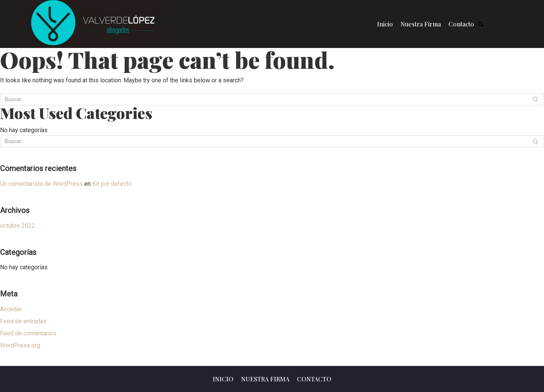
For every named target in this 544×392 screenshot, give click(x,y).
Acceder (11, 309)
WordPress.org (20, 345)
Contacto (461, 24)
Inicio (385, 24)
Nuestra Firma (421, 24)
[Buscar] (535, 99)
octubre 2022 (18, 226)
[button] (481, 24)
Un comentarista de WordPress (41, 184)
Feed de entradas (23, 321)
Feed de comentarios (28, 333)
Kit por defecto (112, 184)
